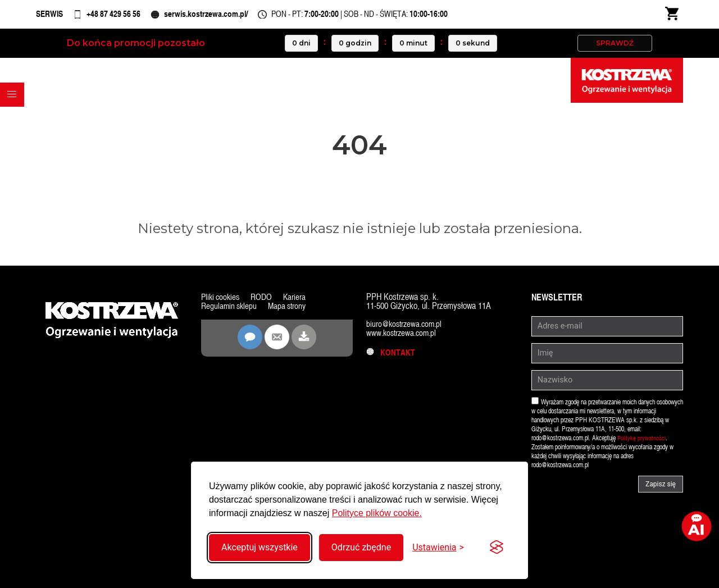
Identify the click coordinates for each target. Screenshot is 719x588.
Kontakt (392, 358)
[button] (15, 107)
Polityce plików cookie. (377, 513)
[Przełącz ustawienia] (438, 547)
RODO (265, 302)
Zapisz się (661, 490)
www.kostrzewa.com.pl (404, 338)
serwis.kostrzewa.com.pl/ (235, 17)
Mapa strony (290, 311)
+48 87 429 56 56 (128, 17)
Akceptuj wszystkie (260, 547)
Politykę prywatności (642, 444)
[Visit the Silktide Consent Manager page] (497, 548)
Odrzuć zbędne (361, 547)
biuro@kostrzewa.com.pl (406, 329)
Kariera (298, 302)
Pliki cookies (222, 302)
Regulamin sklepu (230, 311)
